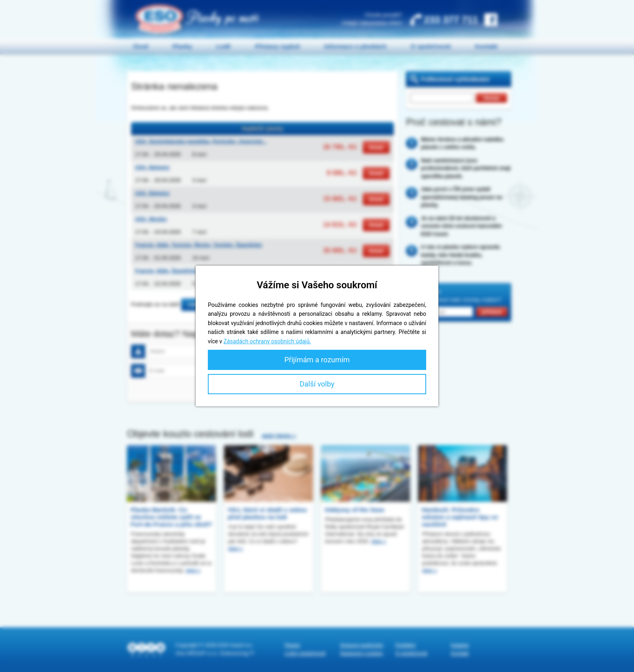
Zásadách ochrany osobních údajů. (267, 341)
